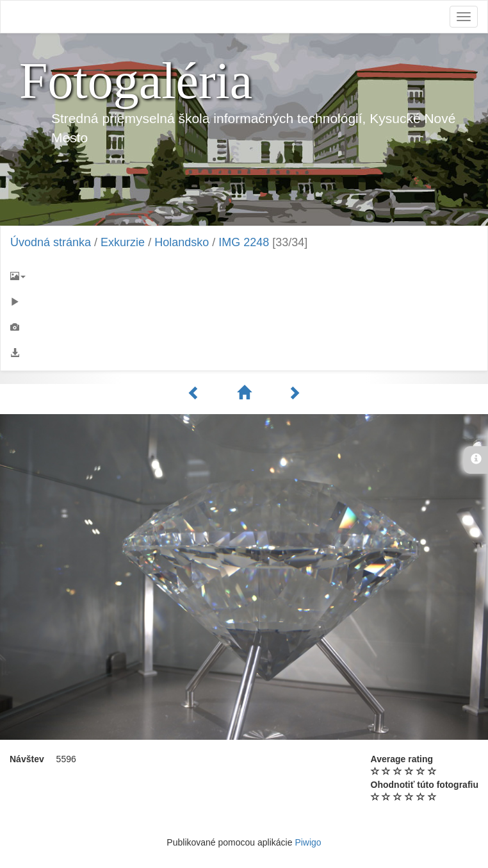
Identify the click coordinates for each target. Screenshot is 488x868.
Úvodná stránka (51, 242)
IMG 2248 (244, 242)
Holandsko (182, 242)
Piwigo (308, 842)
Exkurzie (123, 242)
